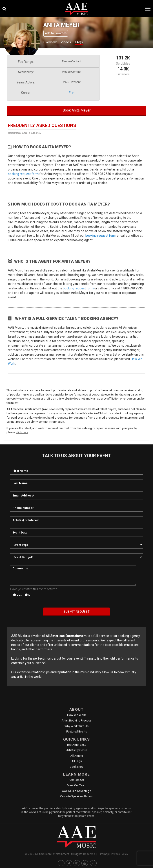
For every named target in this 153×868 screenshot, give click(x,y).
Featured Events (77, 731)
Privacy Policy (120, 854)
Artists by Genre (77, 750)
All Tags (77, 761)
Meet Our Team (77, 785)
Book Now (76, 767)
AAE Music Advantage (76, 791)
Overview (50, 42)
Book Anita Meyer (77, 110)
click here (22, 432)
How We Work (76, 715)
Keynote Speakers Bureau (77, 796)
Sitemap (104, 854)
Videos (66, 42)
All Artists (77, 756)
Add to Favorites (56, 33)
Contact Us (77, 780)
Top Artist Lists (76, 745)
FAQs (79, 42)
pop (72, 92)
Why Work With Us (76, 726)
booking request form (23, 174)
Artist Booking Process (76, 720)
